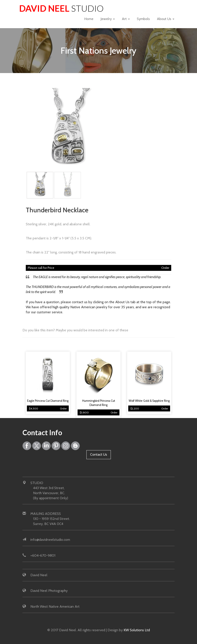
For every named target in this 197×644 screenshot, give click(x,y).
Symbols (143, 19)
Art (126, 19)
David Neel (61, 8)
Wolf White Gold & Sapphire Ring (149, 401)
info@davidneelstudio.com (50, 540)
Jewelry (108, 19)
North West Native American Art (55, 606)
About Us (166, 19)
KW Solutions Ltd (137, 630)
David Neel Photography (49, 591)
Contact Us (99, 454)
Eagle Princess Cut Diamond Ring (48, 401)
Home (89, 19)
